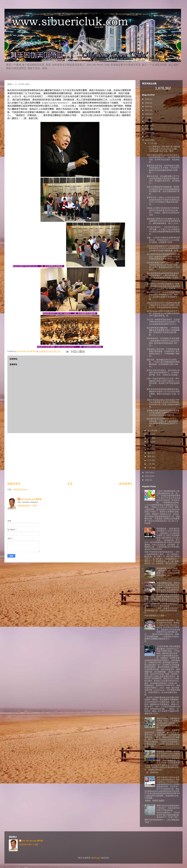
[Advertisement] (70, 458)
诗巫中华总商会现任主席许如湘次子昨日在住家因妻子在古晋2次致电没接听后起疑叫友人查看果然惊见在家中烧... (163, 403)
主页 (70, 484)
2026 (147, 99)
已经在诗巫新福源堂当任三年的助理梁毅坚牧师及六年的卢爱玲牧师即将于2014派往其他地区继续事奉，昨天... (163, 248)
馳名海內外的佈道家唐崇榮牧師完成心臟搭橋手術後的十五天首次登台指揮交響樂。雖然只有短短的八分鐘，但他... (163, 393)
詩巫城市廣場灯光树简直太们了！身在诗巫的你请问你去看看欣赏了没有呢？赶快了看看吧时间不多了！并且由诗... (163, 266)
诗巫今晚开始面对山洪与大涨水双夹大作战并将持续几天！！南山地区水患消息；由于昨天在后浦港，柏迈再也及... (163, 158)
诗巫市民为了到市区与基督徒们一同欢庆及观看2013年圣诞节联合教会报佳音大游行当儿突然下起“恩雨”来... (163, 286)
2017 (147, 125)
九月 (150, 438)
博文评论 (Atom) (21, 490)
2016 (147, 129)
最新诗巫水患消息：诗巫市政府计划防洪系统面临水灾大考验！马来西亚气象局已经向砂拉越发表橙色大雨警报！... (163, 169)
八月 (150, 442)
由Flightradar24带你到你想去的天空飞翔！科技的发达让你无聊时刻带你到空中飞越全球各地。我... (163, 313)
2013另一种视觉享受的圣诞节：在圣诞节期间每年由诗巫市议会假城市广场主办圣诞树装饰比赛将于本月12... (163, 322)
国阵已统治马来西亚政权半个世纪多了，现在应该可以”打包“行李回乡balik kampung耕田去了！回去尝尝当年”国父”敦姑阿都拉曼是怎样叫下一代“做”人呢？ (168, 811)
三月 (150, 460)
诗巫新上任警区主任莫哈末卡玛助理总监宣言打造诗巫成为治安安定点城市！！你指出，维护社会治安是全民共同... (163, 211)
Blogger (97, 858)
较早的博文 (126, 484)
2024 (147, 103)
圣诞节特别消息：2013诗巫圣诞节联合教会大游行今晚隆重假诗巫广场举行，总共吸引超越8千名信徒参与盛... (163, 296)
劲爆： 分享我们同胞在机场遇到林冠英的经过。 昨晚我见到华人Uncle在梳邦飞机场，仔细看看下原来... (163, 240)
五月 (150, 453)
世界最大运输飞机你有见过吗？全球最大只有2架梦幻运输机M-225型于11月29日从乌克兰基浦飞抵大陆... (163, 413)
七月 (150, 445)
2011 (147, 476)
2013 (147, 140)
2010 (147, 480)
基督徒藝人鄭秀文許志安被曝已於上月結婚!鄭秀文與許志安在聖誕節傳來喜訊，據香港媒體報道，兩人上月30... (164, 221)
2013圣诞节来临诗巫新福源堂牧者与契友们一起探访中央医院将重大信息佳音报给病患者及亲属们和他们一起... (163, 257)
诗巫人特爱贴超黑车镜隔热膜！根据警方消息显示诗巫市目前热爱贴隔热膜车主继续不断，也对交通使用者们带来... (163, 190)
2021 (147, 110)
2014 (147, 136)
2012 (147, 472)
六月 (150, 449)
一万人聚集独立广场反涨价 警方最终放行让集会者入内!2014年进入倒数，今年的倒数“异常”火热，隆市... (163, 149)
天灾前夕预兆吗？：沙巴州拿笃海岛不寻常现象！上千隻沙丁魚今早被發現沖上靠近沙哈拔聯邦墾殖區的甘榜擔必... (163, 230)
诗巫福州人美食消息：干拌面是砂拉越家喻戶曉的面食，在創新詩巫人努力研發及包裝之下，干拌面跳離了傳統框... (163, 353)
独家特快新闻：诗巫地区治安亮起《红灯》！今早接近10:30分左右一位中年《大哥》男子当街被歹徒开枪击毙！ (168, 723)
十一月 (151, 430)
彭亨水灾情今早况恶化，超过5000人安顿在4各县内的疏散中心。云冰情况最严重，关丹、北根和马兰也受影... (163, 373)
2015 (147, 133)
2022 (147, 107)
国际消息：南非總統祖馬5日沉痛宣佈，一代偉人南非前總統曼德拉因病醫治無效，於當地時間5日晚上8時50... (163, 363)
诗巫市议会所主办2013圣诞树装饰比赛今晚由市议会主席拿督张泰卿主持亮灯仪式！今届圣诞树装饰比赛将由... (163, 305)
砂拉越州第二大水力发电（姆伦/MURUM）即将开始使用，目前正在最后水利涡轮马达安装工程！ (168, 572)
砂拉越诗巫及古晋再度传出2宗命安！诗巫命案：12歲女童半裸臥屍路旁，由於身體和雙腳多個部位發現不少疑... (163, 422)
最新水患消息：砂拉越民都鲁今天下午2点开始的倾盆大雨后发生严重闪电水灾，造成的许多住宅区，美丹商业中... (163, 180)
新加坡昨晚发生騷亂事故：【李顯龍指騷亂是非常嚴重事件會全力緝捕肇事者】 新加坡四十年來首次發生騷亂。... (163, 331)
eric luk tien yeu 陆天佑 (31, 499)
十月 (150, 434)
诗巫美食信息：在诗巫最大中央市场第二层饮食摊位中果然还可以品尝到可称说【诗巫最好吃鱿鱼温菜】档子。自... (163, 342)
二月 (150, 464)
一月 (150, 468)
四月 (150, 456)
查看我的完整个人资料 (27, 506)
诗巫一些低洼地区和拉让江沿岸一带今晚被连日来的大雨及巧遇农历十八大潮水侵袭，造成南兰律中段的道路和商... (163, 382)
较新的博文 (14, 484)
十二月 (151, 143)
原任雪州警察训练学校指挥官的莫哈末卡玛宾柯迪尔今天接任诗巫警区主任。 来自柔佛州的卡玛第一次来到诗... (163, 277)
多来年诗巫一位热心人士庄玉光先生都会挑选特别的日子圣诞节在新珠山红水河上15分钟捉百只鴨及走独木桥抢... (163, 201)
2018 (147, 121)
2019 (147, 118)
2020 (147, 114)
